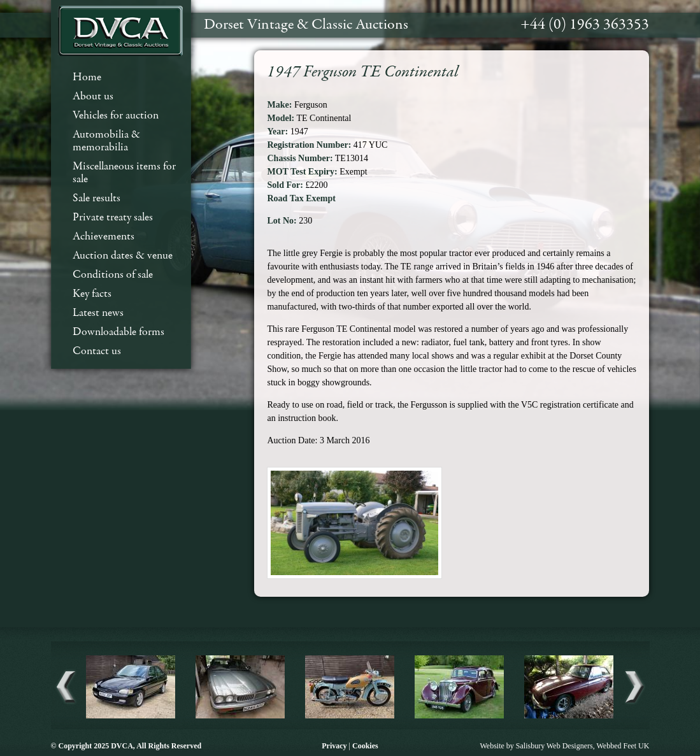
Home (87, 77)
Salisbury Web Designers (554, 746)
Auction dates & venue (123, 256)
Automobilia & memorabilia (106, 141)
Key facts (92, 294)
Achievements (104, 237)
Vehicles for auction (116, 116)
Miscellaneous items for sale (124, 173)
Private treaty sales (113, 218)
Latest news (98, 313)
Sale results (96, 198)
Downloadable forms (118, 332)
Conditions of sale (113, 275)
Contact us (97, 351)
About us (93, 96)
